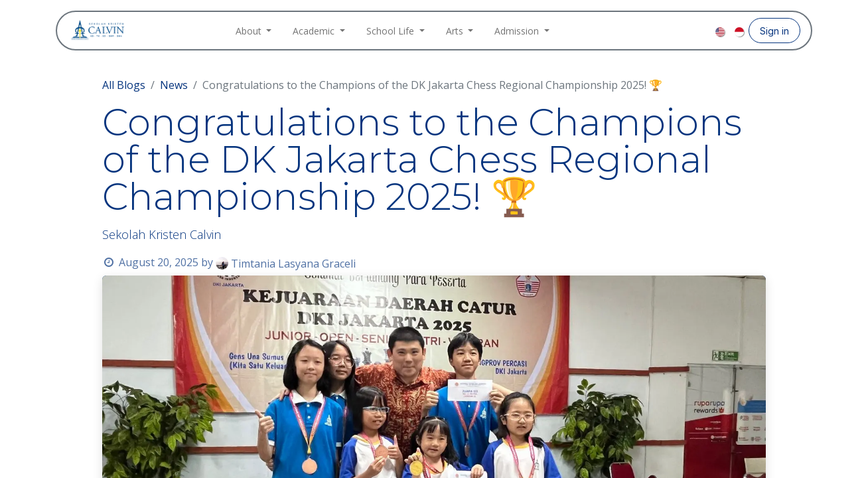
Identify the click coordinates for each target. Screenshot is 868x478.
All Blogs (124, 85)
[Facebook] (661, 31)
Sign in (774, 31)
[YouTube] (703, 31)
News (174, 85)
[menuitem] (254, 31)
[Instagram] (682, 31)
